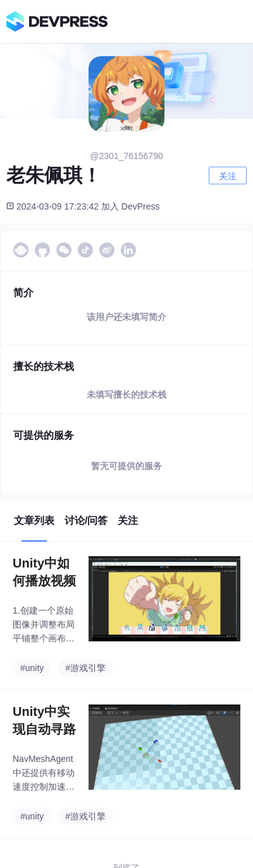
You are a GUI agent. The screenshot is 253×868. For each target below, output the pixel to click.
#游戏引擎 (85, 668)
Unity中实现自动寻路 (44, 720)
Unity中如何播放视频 (44, 572)
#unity (32, 668)
